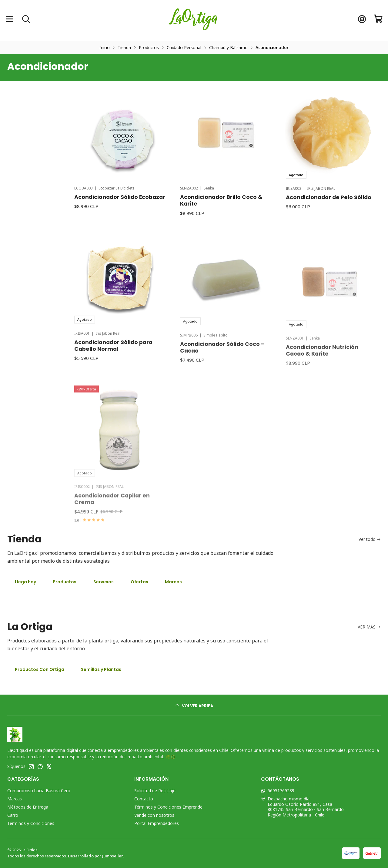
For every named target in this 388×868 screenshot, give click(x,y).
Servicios (104, 582)
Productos (149, 48)
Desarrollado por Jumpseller (95, 856)
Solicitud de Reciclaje (155, 791)
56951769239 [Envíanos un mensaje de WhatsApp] (278, 791)
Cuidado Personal (184, 48)
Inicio (105, 48)
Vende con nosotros (154, 815)
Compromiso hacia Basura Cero (39, 791)
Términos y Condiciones (31, 823)
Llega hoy (25, 582)
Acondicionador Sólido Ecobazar (120, 227)
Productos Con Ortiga (40, 669)
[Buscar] (26, 19)
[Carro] (378, 19)
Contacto (144, 799)
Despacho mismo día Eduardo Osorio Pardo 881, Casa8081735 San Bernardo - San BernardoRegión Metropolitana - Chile (302, 807)
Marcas (173, 582)
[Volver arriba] (194, 706)
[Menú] (10, 19)
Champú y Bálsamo (228, 48)
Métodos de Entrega (28, 807)
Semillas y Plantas (101, 669)
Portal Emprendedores (157, 823)
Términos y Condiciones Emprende (168, 807)
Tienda (124, 48)
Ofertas (139, 582)
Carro (13, 815)
